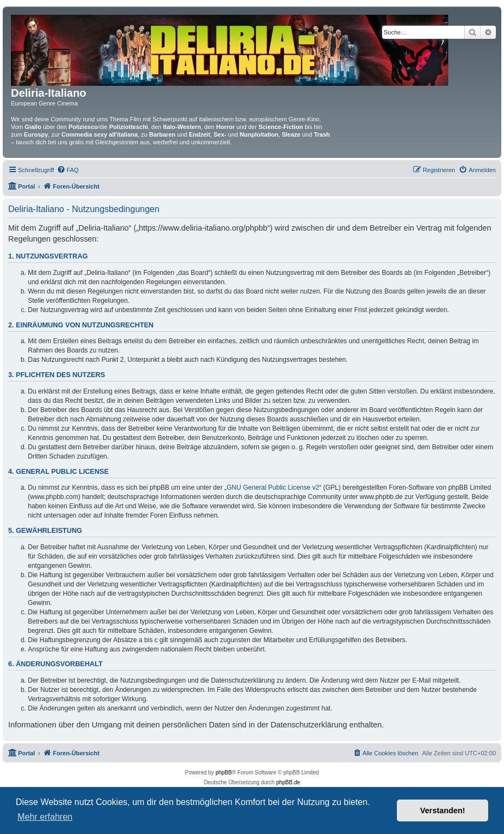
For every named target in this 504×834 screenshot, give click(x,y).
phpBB (224, 773)
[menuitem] (68, 170)
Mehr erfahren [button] (45, 817)
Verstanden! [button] (443, 810)
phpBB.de (288, 782)
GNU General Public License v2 (273, 488)
